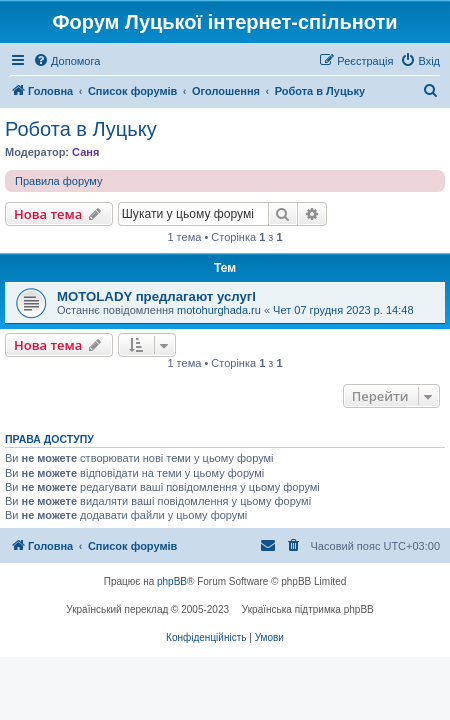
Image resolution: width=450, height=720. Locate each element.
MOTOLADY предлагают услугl (156, 296)
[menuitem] (66, 61)
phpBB (172, 581)
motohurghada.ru (219, 310)
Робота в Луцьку (81, 129)
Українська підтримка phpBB (308, 609)
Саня (85, 152)
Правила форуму (58, 181)
